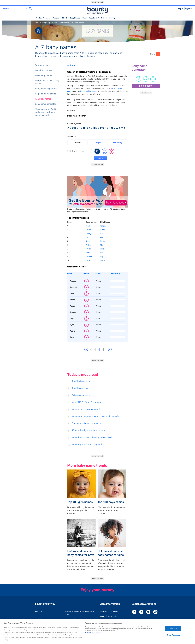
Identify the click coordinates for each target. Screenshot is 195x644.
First (85, 349)
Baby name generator (46, 104)
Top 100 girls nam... (81, 388)
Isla (102, 233)
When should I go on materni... (87, 409)
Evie (102, 253)
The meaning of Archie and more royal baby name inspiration (46, 112)
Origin (98, 142)
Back (71, 65)
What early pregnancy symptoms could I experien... (97, 416)
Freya (102, 241)
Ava (102, 237)
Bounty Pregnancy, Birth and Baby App (80, 613)
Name (78, 142)
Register (189, 9)
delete (26, 9)
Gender (86, 273)
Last (111, 349)
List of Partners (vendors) (94, 638)
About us (39, 611)
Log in (181, 9)
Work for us (40, 619)
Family (112, 18)
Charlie (89, 256)
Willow (103, 249)
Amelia (103, 226)
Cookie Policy (105, 621)
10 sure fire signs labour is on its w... (89, 430)
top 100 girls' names (89, 91)
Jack (88, 260)
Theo (88, 241)
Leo (87, 237)
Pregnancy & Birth (60, 18)
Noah (88, 226)
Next (109, 349)
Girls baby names (44, 70)
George (89, 233)
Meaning (118, 142)
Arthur (88, 245)
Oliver (88, 230)
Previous (87, 349)
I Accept (173, 633)
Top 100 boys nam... (82, 381)
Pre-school (102, 18)
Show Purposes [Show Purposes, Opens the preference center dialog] (173, 640)
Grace (103, 260)
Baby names (75, 18)
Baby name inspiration (46, 89)
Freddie (89, 249)
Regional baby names (45, 94)
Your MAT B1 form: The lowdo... (87, 402)
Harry (88, 253)
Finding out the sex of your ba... (87, 423)
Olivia (102, 230)
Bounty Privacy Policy (109, 616)
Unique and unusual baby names (47, 82)
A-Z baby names (43, 99)
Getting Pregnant (43, 18)
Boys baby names (44, 75)
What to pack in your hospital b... (88, 444)
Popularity (116, 273)
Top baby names (43, 65)
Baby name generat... (82, 395)
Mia (102, 245)
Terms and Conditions (109, 611)
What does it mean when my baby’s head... (93, 437)
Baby (85, 18)
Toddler (92, 18)
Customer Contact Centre (76, 619)
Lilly (102, 256)
